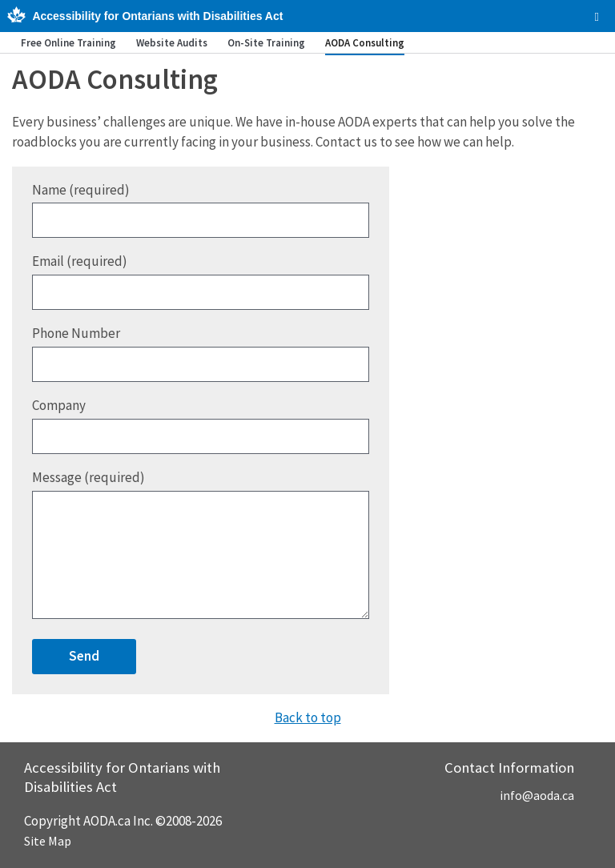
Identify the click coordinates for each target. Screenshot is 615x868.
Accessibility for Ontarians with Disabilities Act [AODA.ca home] (157, 16)
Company (201, 425)
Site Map (48, 841)
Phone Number (201, 353)
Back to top (308, 717)
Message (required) (201, 544)
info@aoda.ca (537, 795)
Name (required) (201, 210)
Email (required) (201, 281)
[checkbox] (597, 17)
